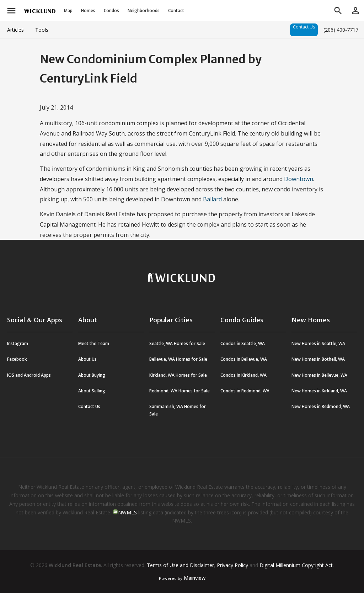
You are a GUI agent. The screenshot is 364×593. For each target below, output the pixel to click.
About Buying (92, 375)
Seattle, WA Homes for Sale (177, 343)
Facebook (17, 359)
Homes (88, 10)
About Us (87, 359)
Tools (42, 30)
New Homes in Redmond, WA (321, 406)
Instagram (18, 343)
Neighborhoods (144, 10)
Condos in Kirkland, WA (243, 375)
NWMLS (127, 512)
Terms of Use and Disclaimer (180, 565)
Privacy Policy (232, 565)
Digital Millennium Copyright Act (296, 565)
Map (68, 10)
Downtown (299, 179)
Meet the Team (94, 343)
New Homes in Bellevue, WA (319, 375)
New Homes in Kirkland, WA (319, 391)
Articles (15, 30)
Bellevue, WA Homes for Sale (178, 359)
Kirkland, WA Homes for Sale (178, 375)
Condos (111, 10)
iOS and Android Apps (29, 375)
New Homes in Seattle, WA (318, 343)
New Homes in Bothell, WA (318, 359)
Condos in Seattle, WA (243, 343)
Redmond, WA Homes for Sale (180, 391)
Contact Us (304, 27)
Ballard (213, 199)
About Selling (92, 391)
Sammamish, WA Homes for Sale (178, 410)
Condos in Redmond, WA (245, 391)
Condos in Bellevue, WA (244, 359)
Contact (176, 10)
